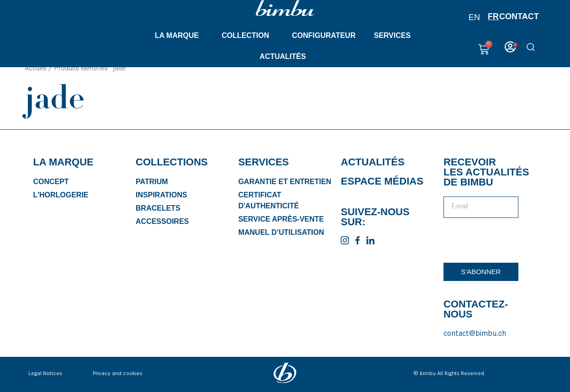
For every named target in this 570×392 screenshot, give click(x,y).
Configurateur (324, 35)
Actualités (285, 57)
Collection (248, 36)
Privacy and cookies (118, 378)
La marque (179, 36)
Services (394, 36)
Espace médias (382, 185)
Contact (519, 16)
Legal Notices (45, 378)
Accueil (35, 73)
